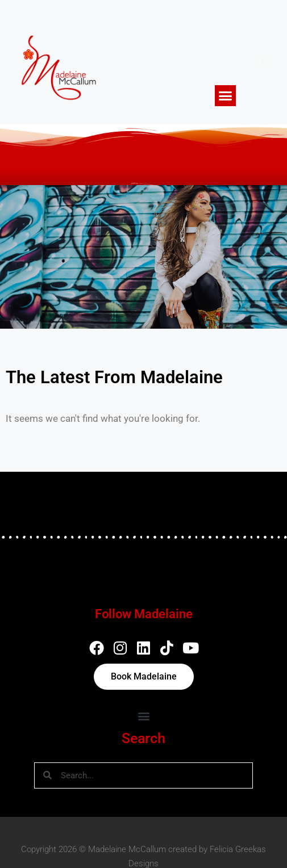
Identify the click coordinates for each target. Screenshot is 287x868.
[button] (226, 96)
